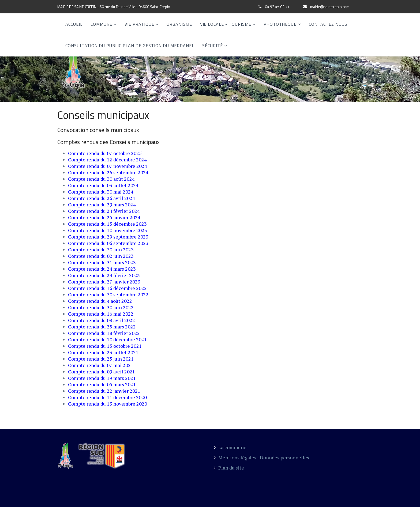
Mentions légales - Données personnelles (262, 457)
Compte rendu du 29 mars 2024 (102, 205)
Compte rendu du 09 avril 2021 (102, 372)
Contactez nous (328, 24)
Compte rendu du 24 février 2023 (104, 275)
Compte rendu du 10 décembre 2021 (107, 339)
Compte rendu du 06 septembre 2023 (108, 243)
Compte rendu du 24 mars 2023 (102, 269)
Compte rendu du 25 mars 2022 (102, 327)
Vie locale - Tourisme (226, 24)
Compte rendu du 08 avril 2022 (102, 320)
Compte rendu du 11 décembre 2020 (107, 397)
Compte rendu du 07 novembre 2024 (108, 166)
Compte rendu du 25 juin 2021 (101, 359)
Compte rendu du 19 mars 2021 (102, 378)
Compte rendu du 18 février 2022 (104, 333)
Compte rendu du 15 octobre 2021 (105, 346)
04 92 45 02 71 (277, 7)
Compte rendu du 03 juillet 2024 (103, 185)
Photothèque (280, 24)
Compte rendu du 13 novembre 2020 (108, 404)
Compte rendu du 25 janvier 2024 (104, 217)
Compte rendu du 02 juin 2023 (101, 256)
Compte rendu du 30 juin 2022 (101, 307)
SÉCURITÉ (213, 46)
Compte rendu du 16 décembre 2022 (107, 288)
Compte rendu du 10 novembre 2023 (108, 230)
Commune (102, 24)
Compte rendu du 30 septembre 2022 (108, 294)
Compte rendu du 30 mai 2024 (101, 192)
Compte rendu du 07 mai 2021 (101, 365)
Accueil (74, 24)
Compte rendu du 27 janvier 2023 (104, 282)
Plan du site (229, 468)
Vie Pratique (139, 24)
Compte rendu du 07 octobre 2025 (105, 153)
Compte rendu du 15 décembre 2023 (107, 224)
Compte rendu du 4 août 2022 (100, 301)
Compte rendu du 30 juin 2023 (101, 249)
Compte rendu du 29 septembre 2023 (108, 237)
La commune (230, 447)
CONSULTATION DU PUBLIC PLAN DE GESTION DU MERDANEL (130, 46)
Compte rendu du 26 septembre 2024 (108, 172)
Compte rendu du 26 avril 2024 (102, 198)
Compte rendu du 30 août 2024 (101, 179)
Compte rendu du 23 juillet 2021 (103, 352)
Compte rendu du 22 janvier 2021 (104, 391)
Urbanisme (179, 24)
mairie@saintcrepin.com (330, 7)
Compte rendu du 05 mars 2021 (102, 384)
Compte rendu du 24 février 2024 (104, 211)
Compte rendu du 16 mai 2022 (101, 314)
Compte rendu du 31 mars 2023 (102, 262)
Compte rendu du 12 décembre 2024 (107, 160)
